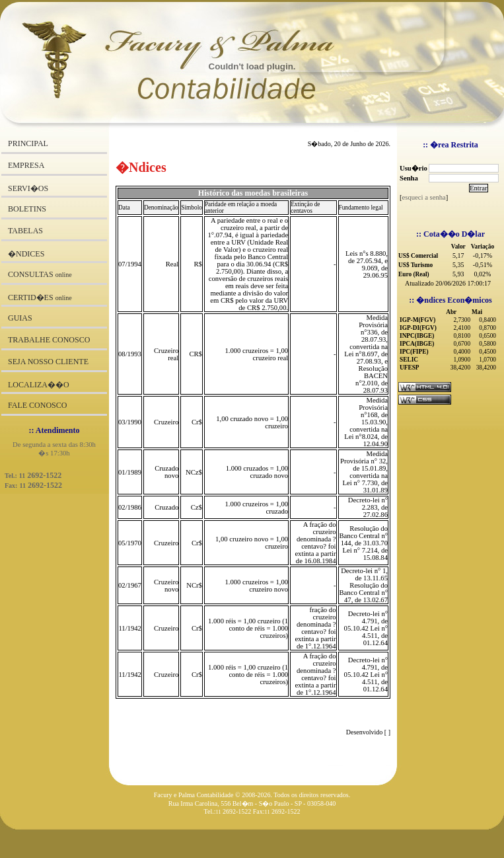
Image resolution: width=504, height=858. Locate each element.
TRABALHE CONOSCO (49, 340)
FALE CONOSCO (37, 405)
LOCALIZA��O (39, 385)
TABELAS (25, 231)
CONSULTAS (40, 274)
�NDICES (26, 254)
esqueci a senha (424, 197)
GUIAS (20, 318)
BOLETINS (27, 209)
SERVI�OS (28, 188)
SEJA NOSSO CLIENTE (48, 362)
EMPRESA (26, 165)
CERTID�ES (40, 297)
